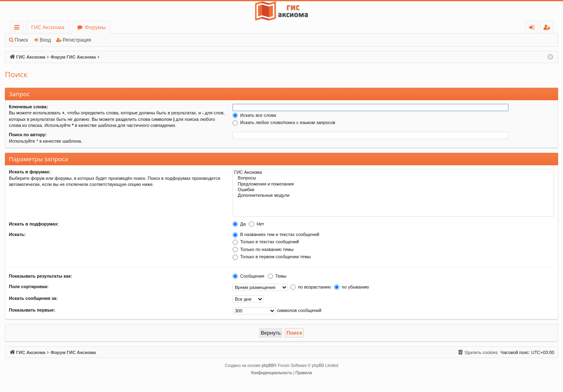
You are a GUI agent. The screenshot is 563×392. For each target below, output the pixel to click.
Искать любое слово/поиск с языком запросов (284, 122)
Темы (277, 276)
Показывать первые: (32, 310)
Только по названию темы (263, 249)
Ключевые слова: (29, 107)
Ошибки (393, 190)
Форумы (95, 27)
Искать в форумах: (30, 172)
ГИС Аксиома (48, 27)
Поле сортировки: (29, 287)
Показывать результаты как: (40, 276)
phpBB (268, 366)
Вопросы (393, 178)
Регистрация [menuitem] (549, 28)
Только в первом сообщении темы (272, 257)
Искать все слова (254, 115)
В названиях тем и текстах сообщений (276, 234)
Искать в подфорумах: (34, 224)
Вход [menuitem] (533, 28)
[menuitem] (477, 352)
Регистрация (77, 40)
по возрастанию (311, 287)
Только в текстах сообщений (266, 242)
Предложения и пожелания (393, 184)
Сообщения (249, 276)
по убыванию (351, 287)
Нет (256, 224)
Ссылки (18, 28)
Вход (46, 40)
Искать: (17, 234)
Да (239, 224)
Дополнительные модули (393, 196)
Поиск (21, 40)
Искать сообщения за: (33, 298)
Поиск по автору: (28, 135)
